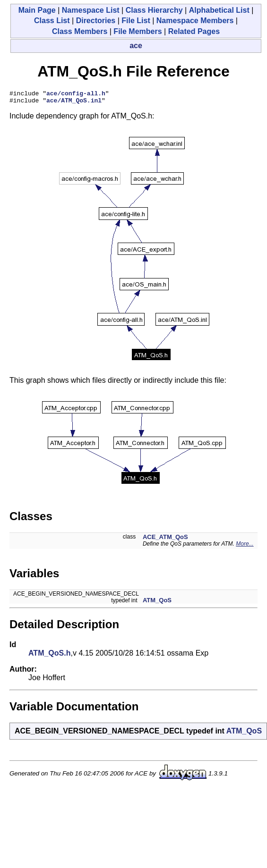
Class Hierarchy (154, 10)
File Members (138, 31)
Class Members (80, 31)
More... (245, 547)
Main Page (37, 10)
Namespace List (91, 10)
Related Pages (194, 31)
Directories (96, 21)
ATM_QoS (157, 603)
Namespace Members (195, 21)
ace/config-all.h (76, 94)
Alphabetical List (219, 10)
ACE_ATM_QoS (165, 540)
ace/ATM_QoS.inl (74, 103)
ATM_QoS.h (49, 656)
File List (136, 21)
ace (136, 46)
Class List (52, 21)
